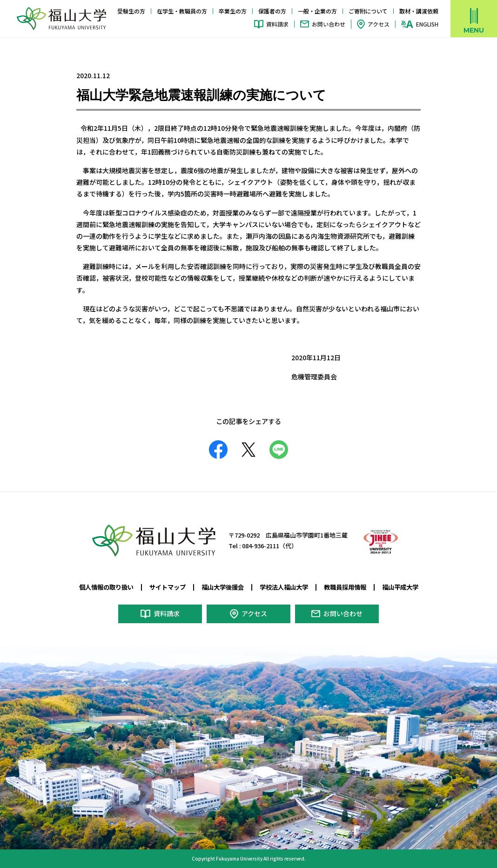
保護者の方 (272, 11)
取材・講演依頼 (419, 11)
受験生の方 (131, 11)
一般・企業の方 (317, 11)
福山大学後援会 (223, 587)
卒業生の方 (233, 11)
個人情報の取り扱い (106, 587)
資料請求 (277, 24)
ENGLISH (427, 24)
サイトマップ (168, 587)
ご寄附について (368, 11)
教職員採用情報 (345, 587)
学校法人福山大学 (284, 587)
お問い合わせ (329, 24)
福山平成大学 (400, 587)
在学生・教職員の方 (182, 11)
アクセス (379, 24)
